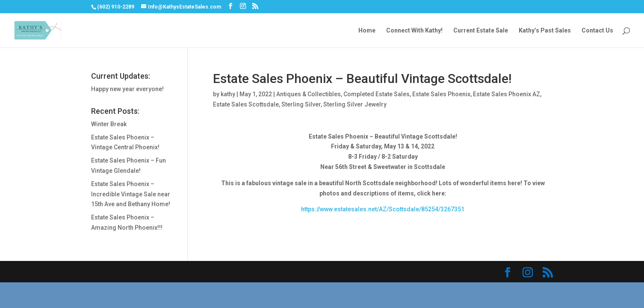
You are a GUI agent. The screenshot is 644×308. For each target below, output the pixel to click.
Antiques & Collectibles (309, 94)
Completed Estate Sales (377, 94)
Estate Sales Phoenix (441, 94)
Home (367, 31)
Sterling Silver (301, 104)
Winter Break (109, 124)
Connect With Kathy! (414, 31)
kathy (228, 94)
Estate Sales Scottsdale (246, 104)
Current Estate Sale (481, 31)
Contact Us (597, 31)
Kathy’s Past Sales (545, 31)
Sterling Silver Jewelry (355, 104)
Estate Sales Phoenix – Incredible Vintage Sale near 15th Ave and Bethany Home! (131, 194)
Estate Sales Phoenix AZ (507, 94)
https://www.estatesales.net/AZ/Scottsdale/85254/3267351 (383, 209)
